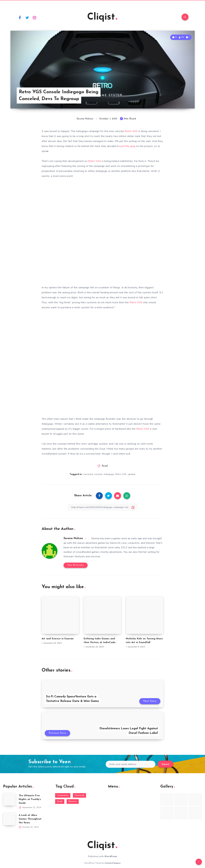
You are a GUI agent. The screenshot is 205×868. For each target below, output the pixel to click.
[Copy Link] (103, 507)
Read (105, 466)
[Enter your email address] (131, 764)
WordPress (111, 856)
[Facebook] (20, 17)
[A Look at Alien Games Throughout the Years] (9, 819)
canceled (88, 474)
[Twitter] (27, 17)
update (132, 474)
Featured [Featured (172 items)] (79, 795)
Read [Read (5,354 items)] (60, 801)
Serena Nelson (73, 538)
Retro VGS (131, 131)
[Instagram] (35, 17)
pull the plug (128, 146)
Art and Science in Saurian (58, 639)
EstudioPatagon (113, 863)
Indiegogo (109, 474)
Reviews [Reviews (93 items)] (73, 801)
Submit (165, 764)
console (98, 474)
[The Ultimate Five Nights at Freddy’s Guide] (9, 799)
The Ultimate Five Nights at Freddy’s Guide (30, 799)
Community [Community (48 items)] (63, 795)
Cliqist (102, 17)
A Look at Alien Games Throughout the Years (30, 819)
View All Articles (76, 565)
